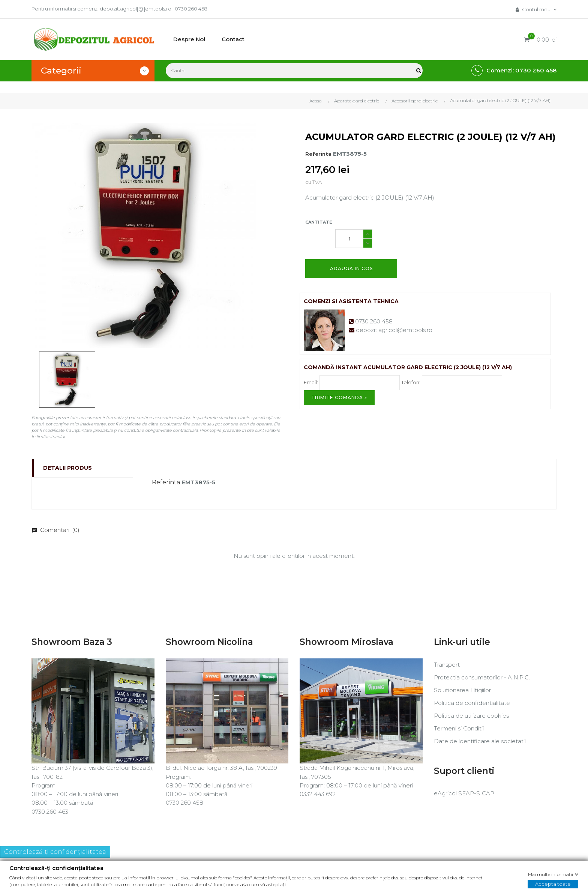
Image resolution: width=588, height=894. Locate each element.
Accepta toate (553, 884)
